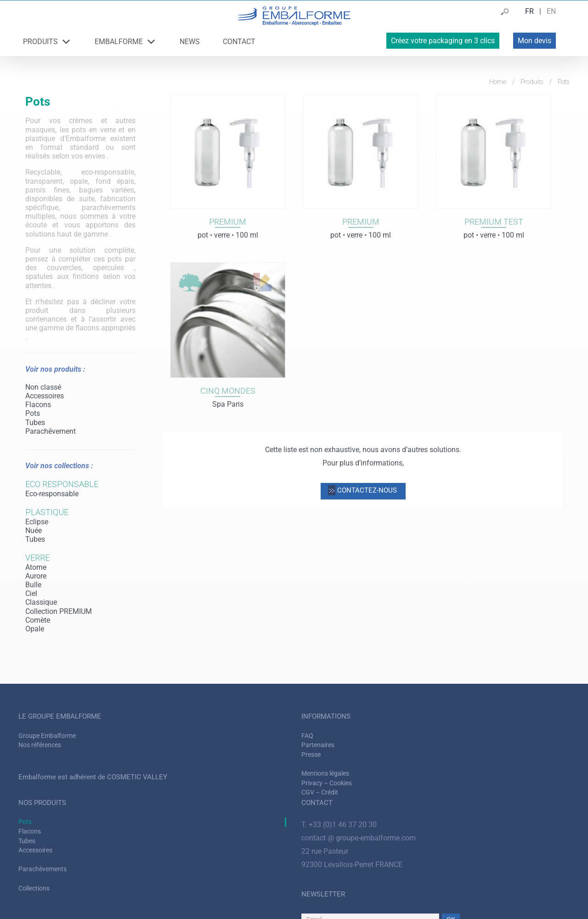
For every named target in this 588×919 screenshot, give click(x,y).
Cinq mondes (228, 391)
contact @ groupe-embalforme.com (359, 838)
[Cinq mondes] (228, 320)
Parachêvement (51, 431)
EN (551, 11)
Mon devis (534, 41)
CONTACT (239, 42)
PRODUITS (47, 42)
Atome (36, 567)
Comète (38, 620)
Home (498, 82)
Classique (41, 602)
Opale (35, 629)
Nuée (34, 530)
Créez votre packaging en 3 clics (443, 41)
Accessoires (45, 396)
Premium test (494, 222)
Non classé (43, 387)
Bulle (33, 585)
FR (529, 11)
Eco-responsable (52, 494)
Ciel (31, 593)
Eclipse (37, 522)
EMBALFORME (126, 42)
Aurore (36, 576)
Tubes (35, 423)
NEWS (190, 42)
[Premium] (228, 151)
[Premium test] (494, 151)
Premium (228, 222)
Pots (33, 413)
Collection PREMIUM (59, 611)
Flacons (38, 405)
